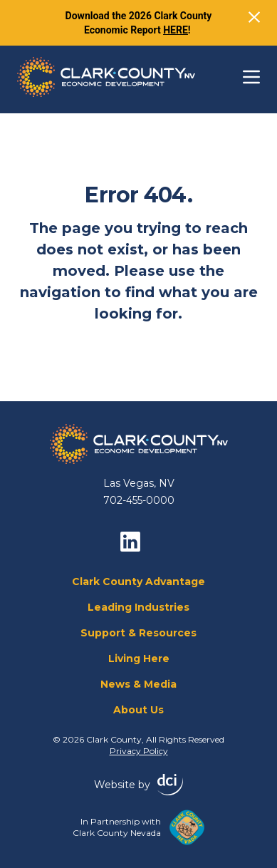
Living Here (139, 658)
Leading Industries (138, 607)
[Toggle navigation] (251, 77)
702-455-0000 (139, 500)
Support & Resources (138, 633)
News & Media (138, 684)
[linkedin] (130, 542)
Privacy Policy (139, 751)
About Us (138, 710)
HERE (176, 30)
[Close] (254, 17)
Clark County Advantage (138, 582)
